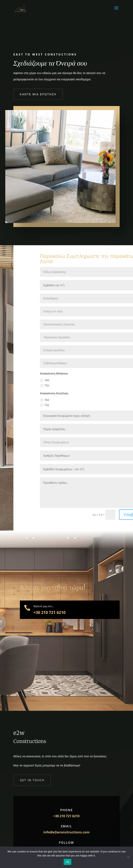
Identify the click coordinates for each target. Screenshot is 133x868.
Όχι (45, 385)
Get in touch (32, 780)
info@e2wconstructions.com (66, 832)
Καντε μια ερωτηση (38, 94)
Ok (67, 862)
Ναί (45, 380)
